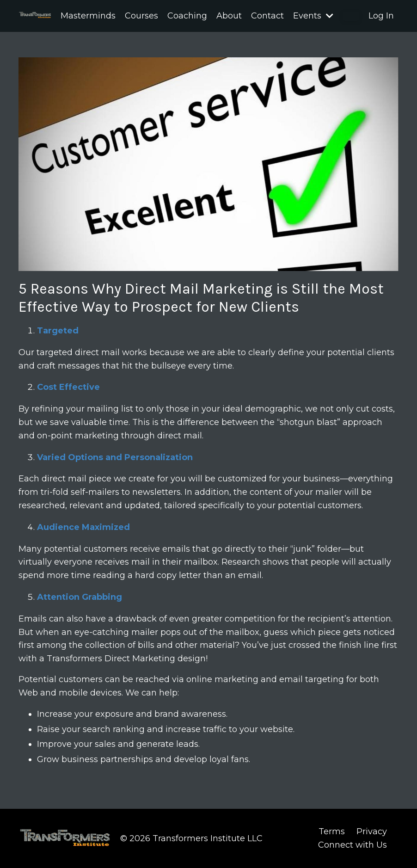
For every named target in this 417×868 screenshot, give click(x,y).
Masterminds (88, 16)
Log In (381, 16)
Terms (332, 831)
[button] (351, 16)
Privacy (372, 831)
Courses (141, 16)
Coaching (187, 16)
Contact (267, 16)
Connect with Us (353, 845)
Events (313, 16)
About (229, 16)
